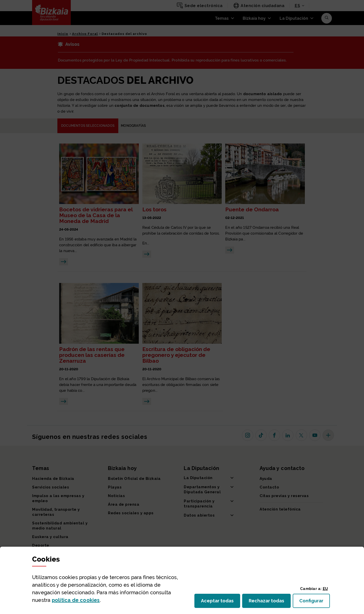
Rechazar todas (270, 602)
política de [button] (76, 600)
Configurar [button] (315, 602)
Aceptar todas (221, 602)
